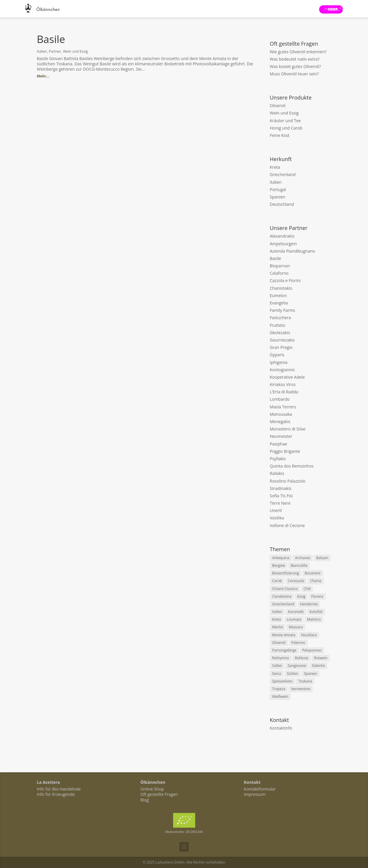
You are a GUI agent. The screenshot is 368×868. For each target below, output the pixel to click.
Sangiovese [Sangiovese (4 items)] (297, 666)
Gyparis (277, 355)
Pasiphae (278, 444)
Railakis (277, 473)
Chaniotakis (281, 288)
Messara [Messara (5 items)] (296, 627)
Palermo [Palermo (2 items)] (298, 643)
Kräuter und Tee (285, 121)
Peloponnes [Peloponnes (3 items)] (312, 650)
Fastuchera (280, 318)
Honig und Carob (286, 128)
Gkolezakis (280, 333)
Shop (333, 9)
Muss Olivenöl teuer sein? (294, 74)
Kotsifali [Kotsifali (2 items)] (316, 612)
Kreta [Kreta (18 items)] (276, 619)
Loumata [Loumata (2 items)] (294, 619)
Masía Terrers (283, 407)
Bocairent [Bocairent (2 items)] (313, 573)
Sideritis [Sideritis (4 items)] (318, 666)
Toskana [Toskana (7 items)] (305, 681)
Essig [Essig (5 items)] (301, 596)
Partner (55, 51)
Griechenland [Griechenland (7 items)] (283, 604)
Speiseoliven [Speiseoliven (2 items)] (282, 681)
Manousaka (281, 414)
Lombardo (280, 399)
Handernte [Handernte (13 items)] (309, 604)
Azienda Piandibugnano (292, 251)
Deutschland (282, 204)
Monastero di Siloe (287, 429)
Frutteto (277, 325)
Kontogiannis (282, 370)
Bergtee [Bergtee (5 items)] (279, 565)
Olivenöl (277, 106)
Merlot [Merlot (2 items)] (277, 627)
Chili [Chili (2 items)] (307, 589)
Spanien (277, 197)
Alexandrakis (282, 236)
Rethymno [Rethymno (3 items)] (280, 658)
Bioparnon (280, 266)
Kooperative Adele (287, 377)
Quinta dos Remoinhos (292, 466)
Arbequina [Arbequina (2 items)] (281, 558)
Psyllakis (278, 459)
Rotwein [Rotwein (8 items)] (321, 658)
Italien (42, 51)
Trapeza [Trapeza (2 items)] (279, 689)
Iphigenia (279, 362)
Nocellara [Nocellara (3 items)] (309, 635)
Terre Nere (280, 503)
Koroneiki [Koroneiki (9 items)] (296, 612)
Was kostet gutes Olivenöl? (295, 66)
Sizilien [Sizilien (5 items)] (292, 674)
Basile (51, 39)
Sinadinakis (281, 488)
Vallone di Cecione (287, 525)
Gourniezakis (282, 340)
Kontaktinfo (281, 728)
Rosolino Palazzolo (287, 481)
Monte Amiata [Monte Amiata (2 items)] (284, 635)
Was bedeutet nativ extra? (295, 59)
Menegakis (280, 421)
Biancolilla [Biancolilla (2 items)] (299, 565)
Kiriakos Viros (283, 384)
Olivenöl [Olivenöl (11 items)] (279, 643)
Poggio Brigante (285, 451)
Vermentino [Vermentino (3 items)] (301, 689)
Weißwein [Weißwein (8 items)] (280, 696)
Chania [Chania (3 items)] (316, 581)
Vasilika (277, 518)
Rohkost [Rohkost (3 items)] (301, 658)
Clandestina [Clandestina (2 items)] (282, 596)
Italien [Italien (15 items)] (277, 612)
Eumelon (278, 295)
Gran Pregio (281, 347)
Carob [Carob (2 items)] (277, 581)
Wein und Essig (75, 51)
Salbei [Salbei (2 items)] (277, 666)
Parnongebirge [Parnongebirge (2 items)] (284, 650)
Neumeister (281, 436)
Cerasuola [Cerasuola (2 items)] (296, 581)
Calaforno (279, 273)
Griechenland (283, 174)
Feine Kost (280, 135)
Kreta (275, 167)
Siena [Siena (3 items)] (276, 674)
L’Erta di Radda (284, 392)
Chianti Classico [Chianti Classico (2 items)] (285, 589)
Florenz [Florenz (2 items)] (317, 596)
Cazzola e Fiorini (285, 280)
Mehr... (43, 76)
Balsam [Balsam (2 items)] (322, 558)
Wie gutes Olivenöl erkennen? (298, 52)
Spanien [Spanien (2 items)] (310, 674)
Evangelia (279, 303)
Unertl (276, 510)
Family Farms (282, 310)
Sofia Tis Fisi (281, 496)
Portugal (278, 189)
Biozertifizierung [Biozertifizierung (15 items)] (285, 573)
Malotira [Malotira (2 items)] (314, 619)
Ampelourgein (283, 244)
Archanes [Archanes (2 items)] (303, 558)
